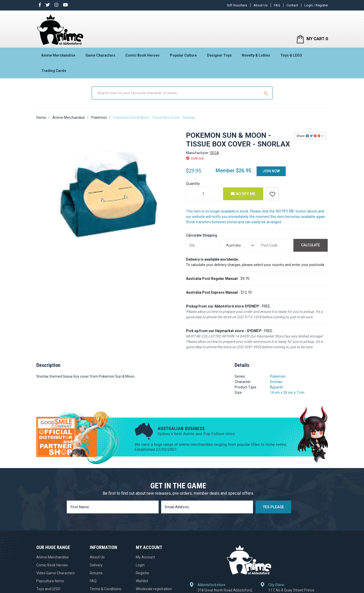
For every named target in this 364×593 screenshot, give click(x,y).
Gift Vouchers (237, 5)
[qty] (203, 245)
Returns (96, 573)
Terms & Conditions (106, 589)
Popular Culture (183, 55)
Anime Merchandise (58, 55)
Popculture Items (50, 581)
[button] (272, 194)
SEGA (215, 153)
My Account (145, 557)
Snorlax (276, 382)
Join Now (271, 171)
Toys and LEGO (48, 589)
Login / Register (316, 5)
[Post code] (274, 245)
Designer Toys (219, 55)
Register (143, 573)
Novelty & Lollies (256, 55)
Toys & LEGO (291, 55)
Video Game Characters (56, 573)
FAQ (277, 5)
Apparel (276, 387)
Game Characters (100, 55)
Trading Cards (54, 71)
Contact (292, 5)
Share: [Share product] (309, 136)
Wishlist (142, 581)
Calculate (311, 245)
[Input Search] (177, 93)
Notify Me (243, 194)
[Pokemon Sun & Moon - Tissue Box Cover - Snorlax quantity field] (203, 194)
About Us (261, 5)
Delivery (96, 565)
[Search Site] (267, 93)
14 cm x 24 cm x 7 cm (287, 393)
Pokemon (278, 376)
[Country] (238, 245)
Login (140, 565)
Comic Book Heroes (142, 55)
